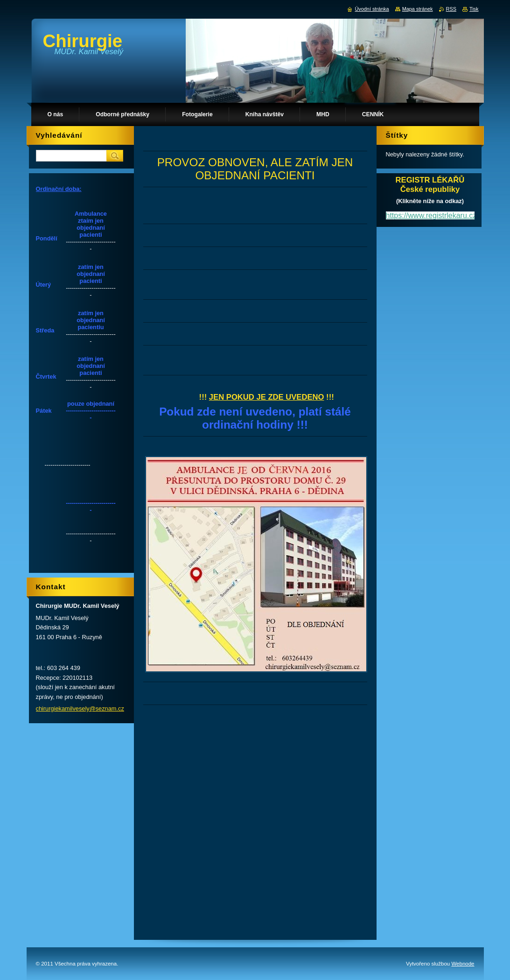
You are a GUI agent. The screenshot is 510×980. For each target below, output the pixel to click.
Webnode (463, 964)
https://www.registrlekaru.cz (431, 215)
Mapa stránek (418, 9)
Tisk (474, 9)
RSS (451, 9)
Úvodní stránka (372, 9)
